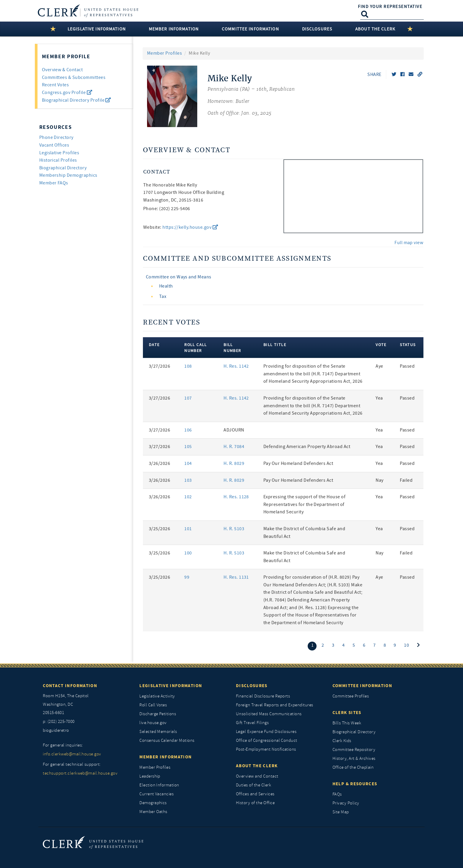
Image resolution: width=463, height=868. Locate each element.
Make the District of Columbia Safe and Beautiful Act (304, 533)
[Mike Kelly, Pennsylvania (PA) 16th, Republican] (251, 96)
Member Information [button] (174, 29)
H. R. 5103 (234, 529)
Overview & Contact (62, 70)
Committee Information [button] (250, 29)
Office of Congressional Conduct (267, 740)
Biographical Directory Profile (76, 100)
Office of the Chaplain (353, 767)
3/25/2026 (159, 529)
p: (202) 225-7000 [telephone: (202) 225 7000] (59, 722)
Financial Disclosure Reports (263, 696)
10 (406, 645)
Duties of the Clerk (253, 785)
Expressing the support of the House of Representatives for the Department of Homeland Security (304, 504)
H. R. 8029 (234, 463)
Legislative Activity (157, 696)
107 (188, 398)
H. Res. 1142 (236, 366)
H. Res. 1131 (236, 577)
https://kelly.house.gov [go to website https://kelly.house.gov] (190, 227)
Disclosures (252, 686)
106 (188, 430)
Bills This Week (347, 723)
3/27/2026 (159, 366)
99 (187, 577)
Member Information (166, 757)
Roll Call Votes (153, 705)
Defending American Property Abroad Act (307, 447)
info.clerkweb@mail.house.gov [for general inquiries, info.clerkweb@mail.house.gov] (72, 754)
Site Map (341, 812)
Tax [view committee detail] (163, 296)
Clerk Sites (347, 713)
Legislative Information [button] (97, 29)
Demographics (153, 803)
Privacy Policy (346, 803)
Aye (379, 366)
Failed (406, 480)
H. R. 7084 (234, 447)
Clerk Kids (342, 741)
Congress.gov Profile (67, 93)
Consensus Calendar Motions (167, 740)
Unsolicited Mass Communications (269, 714)
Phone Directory (56, 137)
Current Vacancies (156, 794)
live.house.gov (153, 723)
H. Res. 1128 (236, 497)
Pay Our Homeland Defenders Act (298, 463)
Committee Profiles (351, 696)
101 (188, 529)
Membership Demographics (68, 175)
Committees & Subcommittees (74, 77)
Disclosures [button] (317, 29)
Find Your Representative (390, 7)
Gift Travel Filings (252, 723)
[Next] (418, 645)
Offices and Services (255, 794)
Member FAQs (54, 183)
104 (188, 463)
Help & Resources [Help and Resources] (355, 784)
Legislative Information (171, 686)
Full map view (409, 243)
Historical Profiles (58, 160)
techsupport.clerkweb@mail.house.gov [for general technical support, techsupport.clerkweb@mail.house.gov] (80, 773)
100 (188, 553)
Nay (379, 480)
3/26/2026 (159, 463)
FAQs (337, 794)
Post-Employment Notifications (266, 749)
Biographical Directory (63, 168)
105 (188, 447)
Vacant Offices (54, 145)
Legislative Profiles (59, 153)
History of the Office (255, 803)
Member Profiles (164, 53)
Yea (379, 398)
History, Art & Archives (354, 759)
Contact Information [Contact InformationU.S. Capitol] (70, 686)
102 (188, 497)
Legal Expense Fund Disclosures (266, 732)
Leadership (150, 776)
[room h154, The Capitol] (87, 705)
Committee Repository (354, 750)
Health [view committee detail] (166, 286)
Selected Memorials (158, 732)
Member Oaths (153, 812)
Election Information (159, 785)
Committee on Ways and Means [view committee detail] (179, 277)
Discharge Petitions (158, 714)
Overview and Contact (257, 776)
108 (188, 366)
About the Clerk (257, 766)
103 (188, 480)
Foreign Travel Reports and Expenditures (275, 705)
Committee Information (362, 686)
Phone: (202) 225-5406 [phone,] (167, 209)
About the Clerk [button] (375, 29)
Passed (407, 366)
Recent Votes (56, 85)
